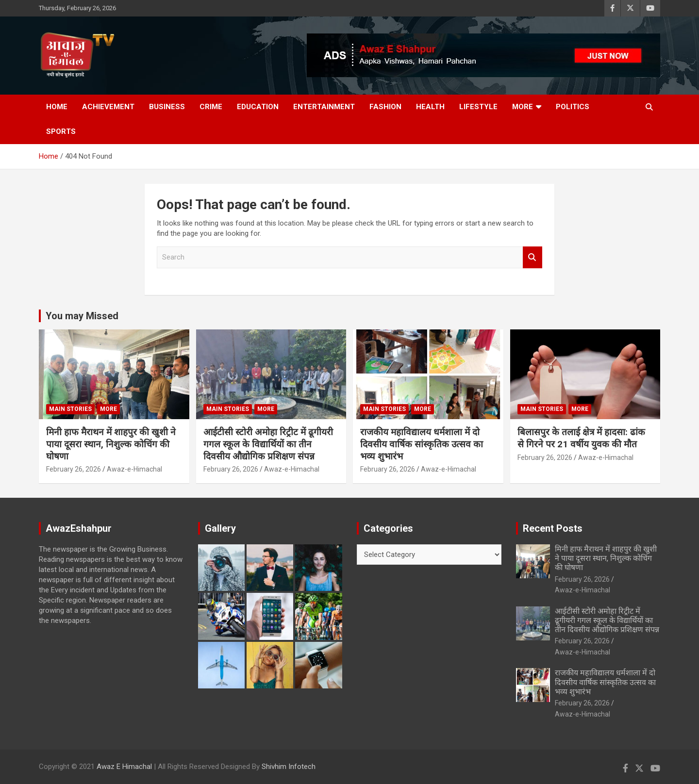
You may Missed (82, 316)
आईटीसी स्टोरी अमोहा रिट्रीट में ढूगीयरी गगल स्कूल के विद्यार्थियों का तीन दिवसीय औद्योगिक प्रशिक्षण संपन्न (268, 444)
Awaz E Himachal (124, 767)
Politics (573, 107)
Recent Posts (553, 528)
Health (430, 107)
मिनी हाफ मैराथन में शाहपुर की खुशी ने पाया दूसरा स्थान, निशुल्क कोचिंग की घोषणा (111, 444)
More (523, 107)
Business (167, 107)
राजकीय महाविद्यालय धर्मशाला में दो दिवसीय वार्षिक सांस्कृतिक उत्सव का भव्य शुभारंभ (422, 444)
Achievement (108, 107)
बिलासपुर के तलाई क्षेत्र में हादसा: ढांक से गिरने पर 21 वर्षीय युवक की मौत (581, 438)
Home (57, 107)
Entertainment (324, 107)
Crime (211, 107)
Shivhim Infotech (289, 767)
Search (533, 257)
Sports (61, 131)
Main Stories (70, 409)
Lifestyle (478, 107)
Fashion (385, 107)
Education (258, 107)
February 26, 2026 (74, 469)
